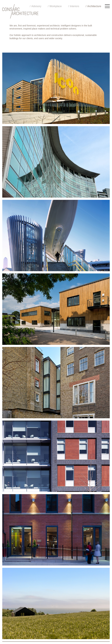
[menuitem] (93, 6)
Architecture (94, 6)
